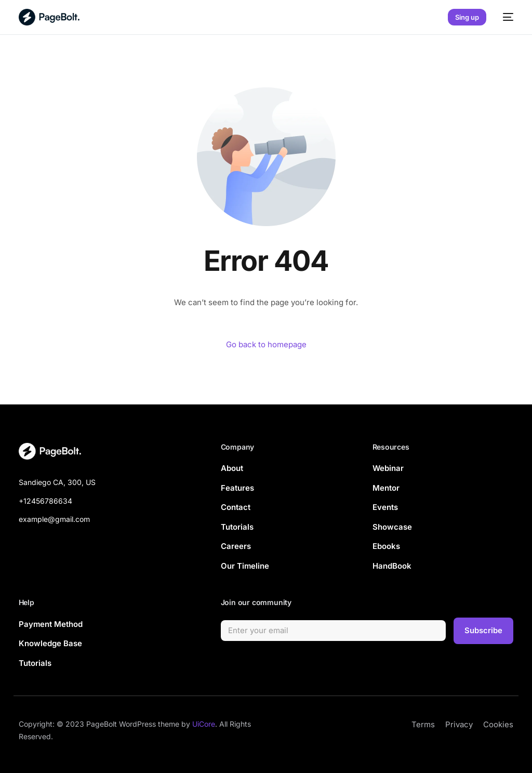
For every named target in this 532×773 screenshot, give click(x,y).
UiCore (204, 724)
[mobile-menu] (505, 17)
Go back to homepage (266, 344)
